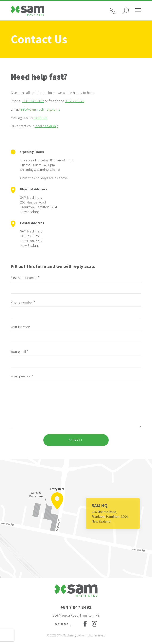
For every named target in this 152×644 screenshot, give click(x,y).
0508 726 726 (75, 101)
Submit (76, 440)
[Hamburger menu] (138, 11)
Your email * (19, 351)
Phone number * (23, 302)
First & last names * (25, 278)
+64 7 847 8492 (33, 101)
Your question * (22, 376)
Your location (20, 327)
